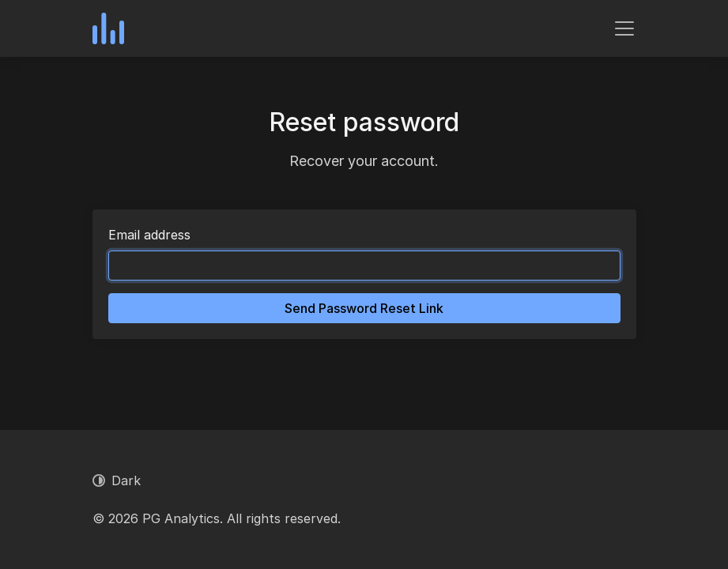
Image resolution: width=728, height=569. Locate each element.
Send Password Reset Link (364, 308)
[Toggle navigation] (624, 28)
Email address (149, 235)
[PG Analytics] (108, 28)
